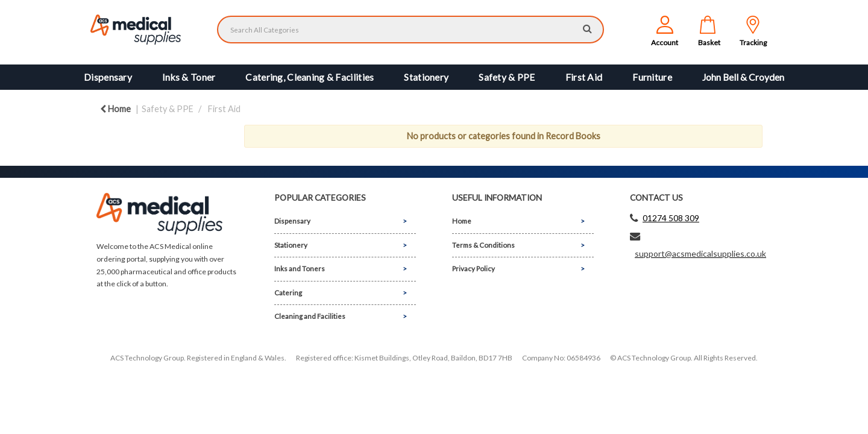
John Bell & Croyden (743, 77)
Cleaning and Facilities (310, 316)
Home (115, 109)
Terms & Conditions (483, 245)
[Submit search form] (587, 28)
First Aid (584, 77)
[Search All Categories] (410, 30)
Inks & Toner (189, 77)
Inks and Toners (300, 269)
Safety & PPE (507, 77)
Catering (288, 293)
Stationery (426, 77)
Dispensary (108, 77)
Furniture (652, 77)
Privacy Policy (473, 269)
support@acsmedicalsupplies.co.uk (700, 253)
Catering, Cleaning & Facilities (310, 77)
